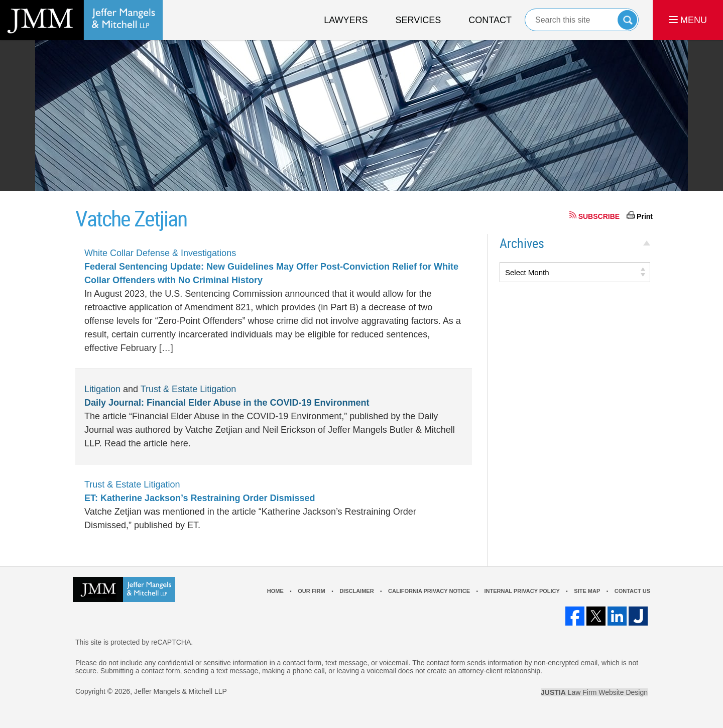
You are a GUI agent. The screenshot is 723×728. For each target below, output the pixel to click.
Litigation (102, 389)
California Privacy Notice (429, 591)
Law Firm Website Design (594, 692)
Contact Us (632, 591)
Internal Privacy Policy (522, 591)
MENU (688, 20)
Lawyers (346, 20)
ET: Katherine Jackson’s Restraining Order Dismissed (200, 498)
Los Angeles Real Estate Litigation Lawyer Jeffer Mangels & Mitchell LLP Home (81, 20)
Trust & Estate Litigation (188, 389)
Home (275, 591)
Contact (490, 20)
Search (627, 20)
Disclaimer (356, 591)
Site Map (587, 591)
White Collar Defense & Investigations (160, 253)
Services (418, 20)
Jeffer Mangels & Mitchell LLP (180, 691)
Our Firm (311, 591)
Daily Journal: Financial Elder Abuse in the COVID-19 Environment (227, 403)
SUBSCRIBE (599, 216)
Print (645, 216)
